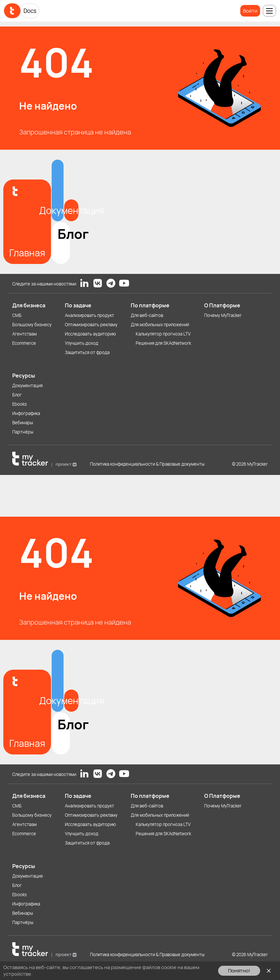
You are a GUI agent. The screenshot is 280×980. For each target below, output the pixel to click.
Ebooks (20, 404)
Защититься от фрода (87, 352)
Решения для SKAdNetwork (163, 343)
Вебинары (23, 423)
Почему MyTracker (223, 315)
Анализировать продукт (90, 315)
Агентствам (24, 334)
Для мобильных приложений (160, 325)
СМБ (17, 315)
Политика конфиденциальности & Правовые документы (147, 464)
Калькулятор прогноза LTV (163, 334)
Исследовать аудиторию (90, 334)
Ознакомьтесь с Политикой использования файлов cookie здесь (110, 974)
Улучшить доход (82, 343)
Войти (250, 11)
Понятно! (239, 971)
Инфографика (26, 413)
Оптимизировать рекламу (91, 325)
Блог (17, 395)
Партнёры (23, 432)
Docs (30, 11)
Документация (27, 386)
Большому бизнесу (32, 325)
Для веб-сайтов (147, 315)
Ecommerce (24, 343)
